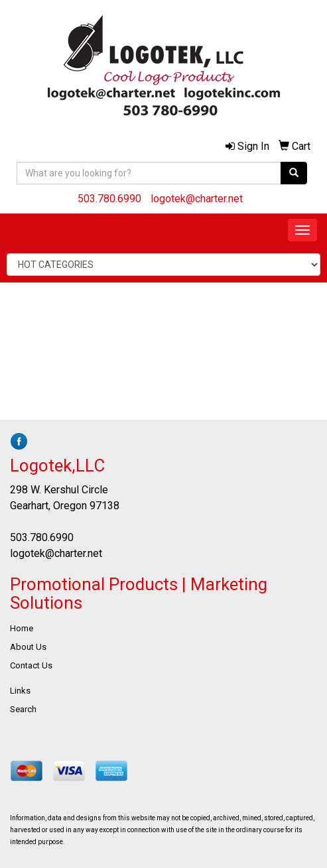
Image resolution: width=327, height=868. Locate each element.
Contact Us (31, 665)
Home (22, 628)
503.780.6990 (109, 199)
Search (23, 709)
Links (20, 691)
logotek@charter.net (197, 199)
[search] (294, 173)
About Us (28, 647)
